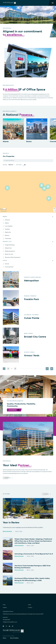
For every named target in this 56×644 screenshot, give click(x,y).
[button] (48, 187)
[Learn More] (9, 478)
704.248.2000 (6, 620)
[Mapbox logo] (4, 211)
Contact (30, 608)
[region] (28, 192)
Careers (5, 608)
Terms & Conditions (14, 638)
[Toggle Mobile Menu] (53, 3)
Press (4, 605)
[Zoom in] (54, 209)
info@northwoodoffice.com (10, 622)
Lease (29, 605)
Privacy (4, 638)
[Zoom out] (54, 211)
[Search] (28, 161)
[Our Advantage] (14, 410)
